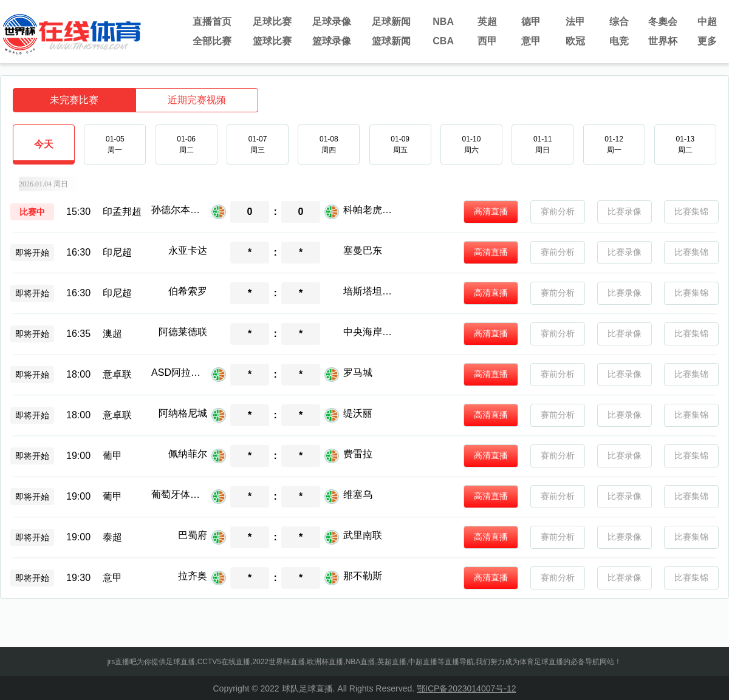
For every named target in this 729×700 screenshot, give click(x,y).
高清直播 (491, 212)
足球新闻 (391, 22)
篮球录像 (332, 41)
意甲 (531, 41)
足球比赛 (272, 22)
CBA (443, 41)
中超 (707, 22)
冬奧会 (663, 22)
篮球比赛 (272, 41)
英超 (487, 22)
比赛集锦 (691, 212)
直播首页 (212, 22)
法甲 (575, 22)
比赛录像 (625, 212)
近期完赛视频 (197, 100)
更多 (707, 41)
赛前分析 (558, 212)
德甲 (531, 22)
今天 (44, 151)
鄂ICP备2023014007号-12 (466, 688)
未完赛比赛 (74, 100)
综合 (619, 22)
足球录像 (332, 22)
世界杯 (663, 41)
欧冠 (575, 41)
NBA (443, 22)
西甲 (487, 41)
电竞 (619, 41)
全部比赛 (212, 41)
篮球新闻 (391, 41)
